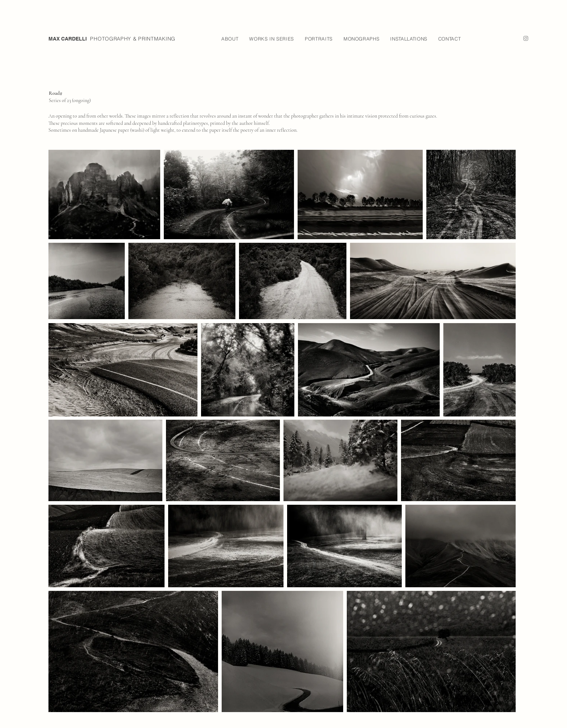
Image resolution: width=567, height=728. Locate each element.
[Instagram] (526, 38)
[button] (230, 39)
